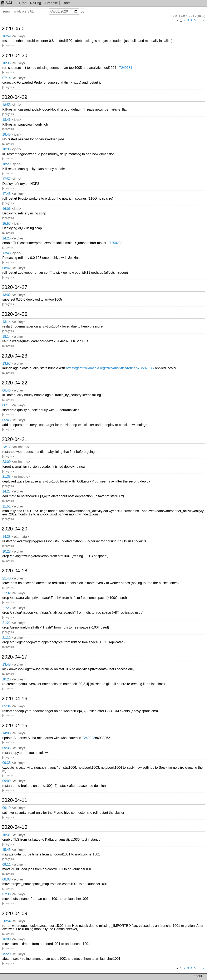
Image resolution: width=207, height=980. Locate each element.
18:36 (6, 149)
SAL (7, 3)
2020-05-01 (14, 29)
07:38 (6, 894)
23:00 (6, 462)
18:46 (6, 120)
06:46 (6, 390)
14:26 (6, 238)
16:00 (6, 939)
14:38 (6, 537)
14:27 (6, 491)
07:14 (6, 78)
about (198, 976)
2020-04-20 (14, 529)
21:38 (6, 477)
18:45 (6, 134)
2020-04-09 (14, 913)
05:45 (6, 420)
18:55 (6, 105)
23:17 (6, 447)
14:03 (6, 733)
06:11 (6, 405)
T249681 (126, 68)
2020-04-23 (14, 356)
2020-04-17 (14, 657)
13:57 (6, 363)
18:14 (6, 322)
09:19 (6, 808)
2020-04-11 (14, 800)
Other (66, 3)
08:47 (6, 268)
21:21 (6, 623)
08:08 (6, 879)
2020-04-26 (14, 314)
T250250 (116, 243)
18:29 (6, 164)
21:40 (6, 578)
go (82, 11)
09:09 (6, 781)
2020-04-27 (14, 287)
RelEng (35, 3)
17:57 (6, 179)
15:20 (6, 954)
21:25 (6, 608)
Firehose (51, 3)
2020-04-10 (14, 827)
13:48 (6, 253)
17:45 (6, 194)
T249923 (88, 738)
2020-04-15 (14, 726)
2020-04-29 (14, 97)
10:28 (6, 551)
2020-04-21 (14, 439)
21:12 (6, 638)
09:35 (6, 748)
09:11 (6, 865)
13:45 (6, 664)
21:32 (6, 593)
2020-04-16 (14, 699)
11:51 (6, 506)
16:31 (6, 835)
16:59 (6, 36)
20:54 (6, 921)
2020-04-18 (14, 571)
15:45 (6, 850)
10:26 (6, 679)
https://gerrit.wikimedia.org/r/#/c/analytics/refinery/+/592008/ (110, 368)
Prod (23, 3)
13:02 (6, 295)
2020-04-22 (14, 383)
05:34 (6, 706)
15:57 (6, 224)
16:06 (6, 209)
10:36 (6, 63)
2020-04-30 (14, 55)
